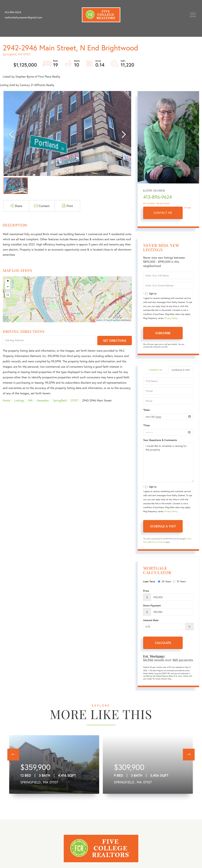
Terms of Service (158, 542)
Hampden (43, 400)
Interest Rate (151, 620)
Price (146, 591)
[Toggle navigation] (193, 15)
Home (6, 400)
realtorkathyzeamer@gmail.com (23, 17)
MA (30, 400)
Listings (19, 400)
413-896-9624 (13, 12)
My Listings (149, 204)
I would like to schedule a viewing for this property (168, 462)
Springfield (60, 400)
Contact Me (163, 213)
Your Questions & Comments (160, 440)
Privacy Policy (171, 318)
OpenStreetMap (113, 320)
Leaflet (99, 320)
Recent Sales (163, 204)
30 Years (164, 581)
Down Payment (152, 606)
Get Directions (115, 341)
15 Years (179, 581)
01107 (74, 400)
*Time (146, 425)
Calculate (163, 643)
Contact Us (156, 370)
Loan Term (149, 581)
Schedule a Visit (181, 370)
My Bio (188, 208)
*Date (146, 410)
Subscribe (163, 333)
